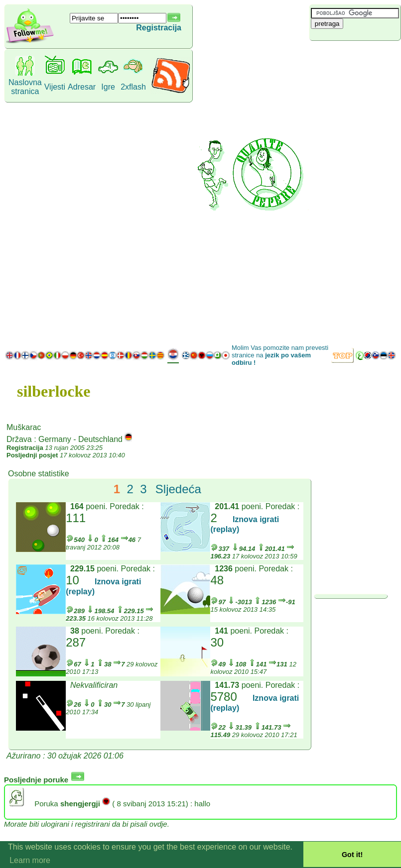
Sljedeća (178, 489)
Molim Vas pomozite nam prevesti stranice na (280, 355)
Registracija (159, 28)
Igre (108, 87)
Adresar (82, 87)
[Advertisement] (346, 192)
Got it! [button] (352, 855)
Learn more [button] (30, 860)
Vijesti (55, 87)
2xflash (133, 87)
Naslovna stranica (25, 87)
